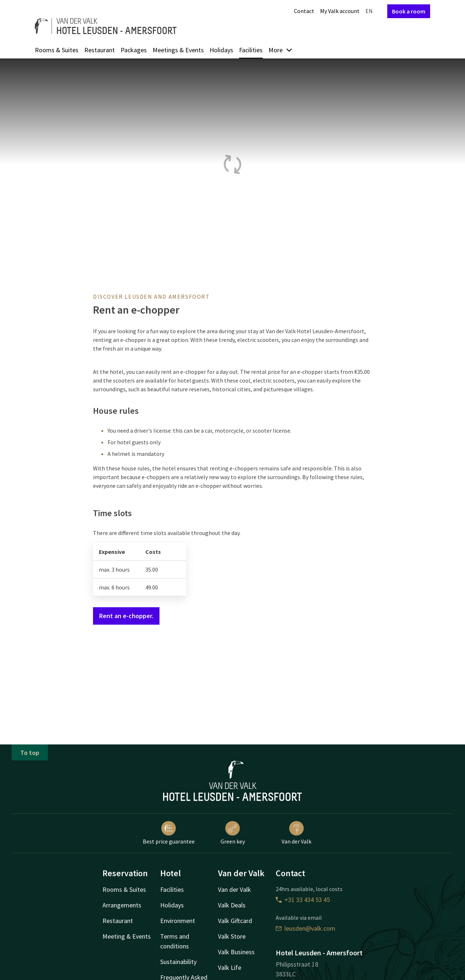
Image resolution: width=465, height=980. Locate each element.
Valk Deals (232, 905)
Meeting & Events (127, 936)
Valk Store (232, 936)
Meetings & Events (178, 50)
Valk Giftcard (235, 921)
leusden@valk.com (306, 928)
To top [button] (30, 753)
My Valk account (340, 11)
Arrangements (122, 905)
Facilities (251, 50)
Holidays (221, 50)
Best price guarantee (169, 833)
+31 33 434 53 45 (303, 900)
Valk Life (230, 967)
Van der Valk (296, 833)
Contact (304, 11)
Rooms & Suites (57, 50)
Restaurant (100, 50)
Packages (134, 50)
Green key (233, 833)
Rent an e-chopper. (126, 616)
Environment (178, 921)
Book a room (409, 11)
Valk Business (236, 952)
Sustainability (178, 962)
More (281, 50)
